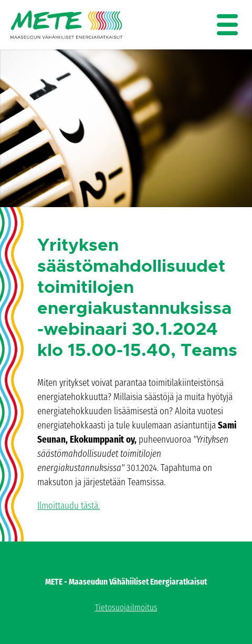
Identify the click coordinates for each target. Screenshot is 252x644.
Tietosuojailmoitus (126, 607)
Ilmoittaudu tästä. (69, 506)
